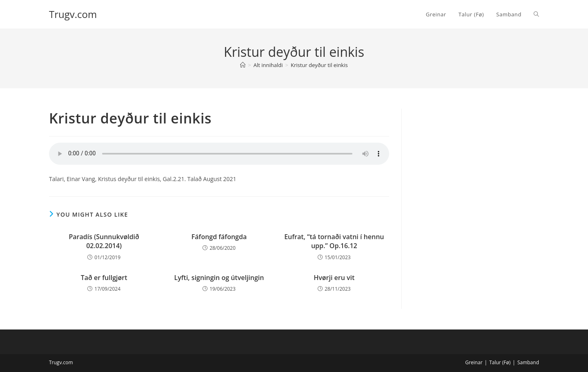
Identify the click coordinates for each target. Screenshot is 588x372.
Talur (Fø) (500, 362)
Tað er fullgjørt (104, 278)
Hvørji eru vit (334, 278)
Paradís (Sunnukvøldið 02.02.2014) (104, 241)
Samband (528, 362)
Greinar (474, 362)
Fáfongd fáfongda (219, 237)
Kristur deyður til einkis (319, 65)
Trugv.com (73, 14)
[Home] (243, 65)
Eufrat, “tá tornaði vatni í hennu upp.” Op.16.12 (334, 241)
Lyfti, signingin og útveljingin (219, 278)
